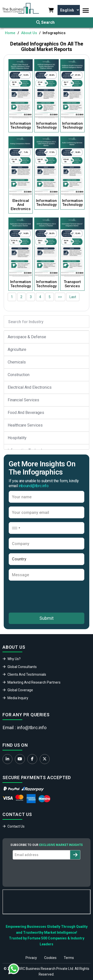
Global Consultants (22, 667)
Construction (19, 375)
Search (45, 22)
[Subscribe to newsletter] (75, 855)
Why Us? (14, 659)
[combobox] (15, 528)
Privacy (31, 958)
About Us (29, 33)
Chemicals (17, 362)
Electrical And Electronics (30, 387)
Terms (69, 958)
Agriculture (17, 349)
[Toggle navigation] (86, 11)
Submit (46, 618)
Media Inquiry (18, 698)
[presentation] (47, 597)
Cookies (50, 958)
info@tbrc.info (32, 728)
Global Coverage (20, 690)
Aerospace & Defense (27, 337)
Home (10, 33)
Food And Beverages (26, 413)
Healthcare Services (25, 425)
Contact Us (16, 826)
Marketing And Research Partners (34, 682)
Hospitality (17, 438)
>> (60, 297)
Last (73, 297)
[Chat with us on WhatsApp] (14, 969)
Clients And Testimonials (27, 674)
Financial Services (23, 400)
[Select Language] (69, 10)
